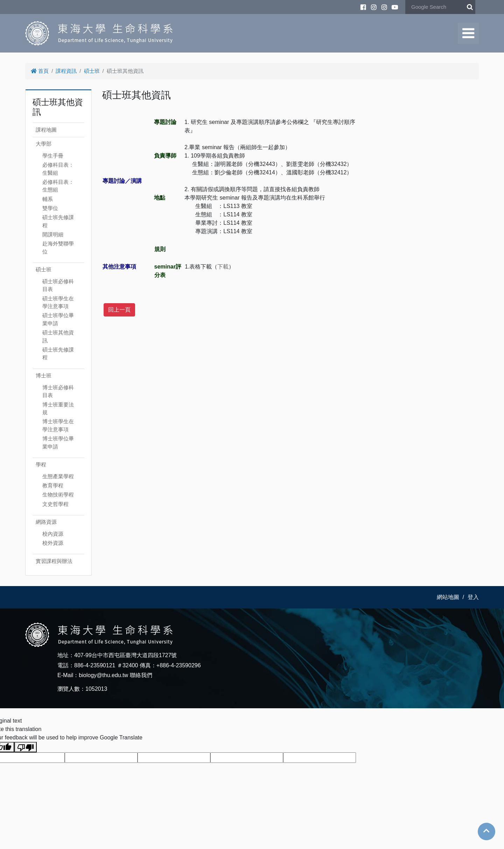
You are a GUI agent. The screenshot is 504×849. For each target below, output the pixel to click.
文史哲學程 (55, 504)
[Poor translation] (26, 747)
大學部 (44, 144)
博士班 (44, 375)
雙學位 (50, 208)
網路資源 (46, 522)
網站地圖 (448, 597)
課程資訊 (66, 71)
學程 (41, 464)
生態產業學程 (58, 476)
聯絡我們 (141, 675)
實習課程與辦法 (54, 561)
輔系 (48, 199)
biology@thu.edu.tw (103, 675)
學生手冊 (53, 156)
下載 (223, 267)
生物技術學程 (58, 495)
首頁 (40, 71)
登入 (473, 597)
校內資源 (53, 534)
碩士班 (92, 71)
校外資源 (53, 543)
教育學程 (53, 485)
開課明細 (53, 234)
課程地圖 (46, 130)
